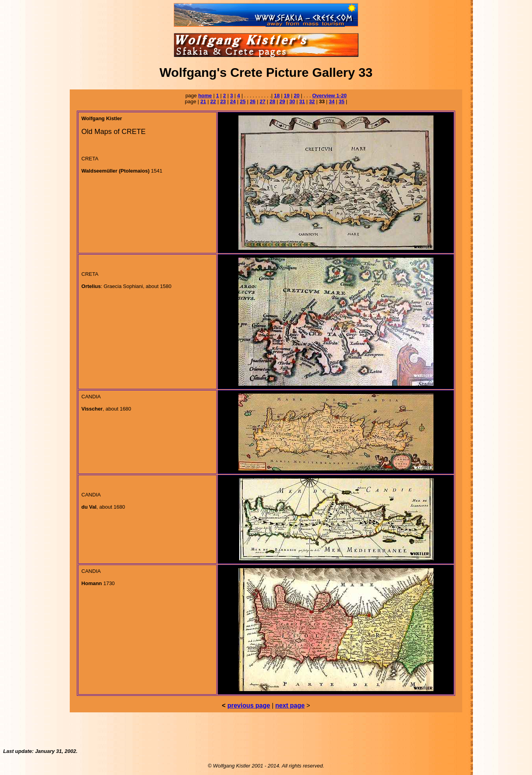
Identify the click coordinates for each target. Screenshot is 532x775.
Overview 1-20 (329, 96)
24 (233, 101)
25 (243, 101)
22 (213, 101)
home (205, 96)
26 (253, 101)
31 (302, 101)
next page (290, 705)
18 (277, 96)
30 (292, 101)
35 (342, 101)
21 (203, 101)
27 (262, 101)
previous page (249, 705)
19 (286, 96)
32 (312, 101)
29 (282, 101)
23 (223, 101)
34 (332, 101)
